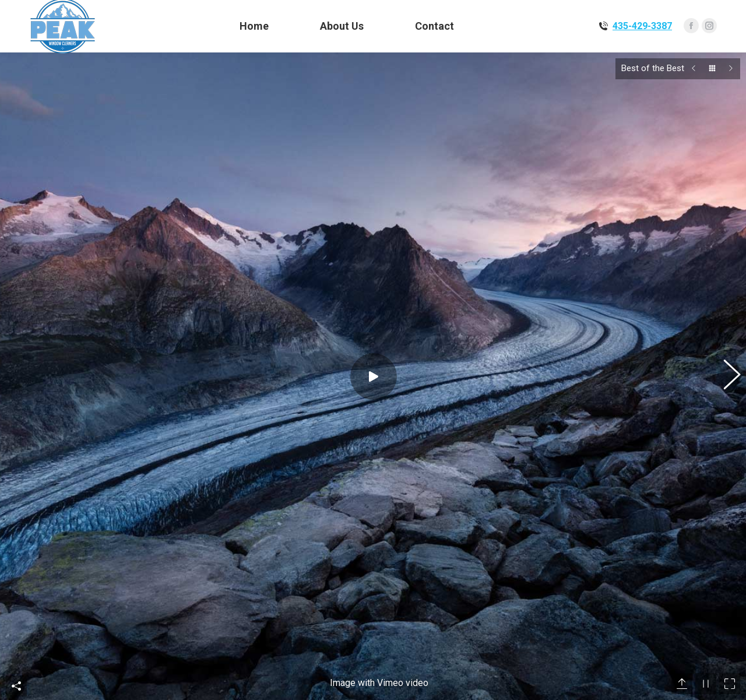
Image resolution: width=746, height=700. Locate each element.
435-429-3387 (642, 26)
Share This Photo (16, 567)
